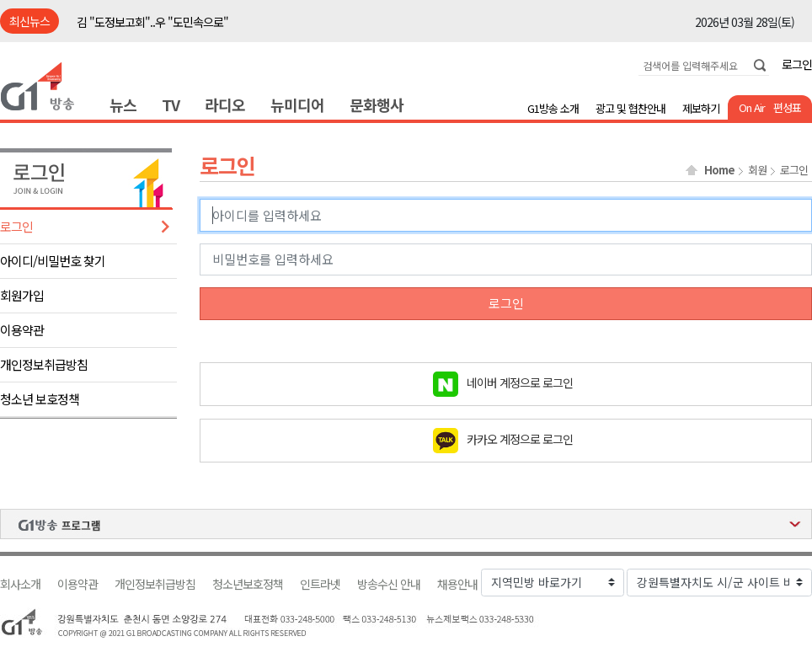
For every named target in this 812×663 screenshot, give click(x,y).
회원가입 (22, 295)
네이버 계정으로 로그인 (520, 382)
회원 (757, 170)
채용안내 (457, 584)
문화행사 (377, 104)
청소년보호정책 (248, 584)
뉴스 (123, 104)
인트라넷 (320, 584)
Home (719, 170)
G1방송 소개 (553, 108)
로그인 (797, 64)
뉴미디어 (297, 104)
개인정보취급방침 (44, 364)
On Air (752, 107)
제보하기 (701, 108)
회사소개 (20, 584)
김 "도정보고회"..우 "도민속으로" (152, 22)
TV (171, 104)
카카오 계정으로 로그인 (520, 438)
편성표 (787, 107)
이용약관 (22, 330)
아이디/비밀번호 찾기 (53, 261)
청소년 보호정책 (40, 399)
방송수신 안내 (389, 584)
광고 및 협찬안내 (630, 108)
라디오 (225, 104)
